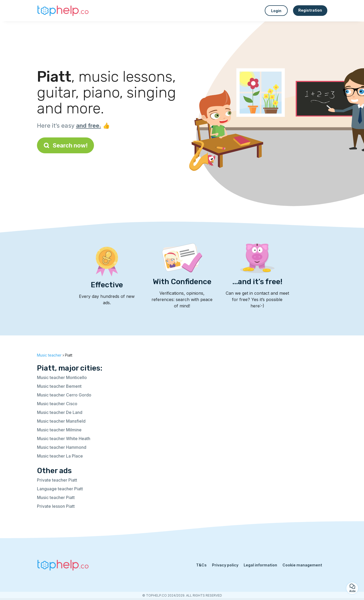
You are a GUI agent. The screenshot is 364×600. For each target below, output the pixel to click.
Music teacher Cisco (57, 404)
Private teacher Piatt (57, 480)
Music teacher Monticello (62, 377)
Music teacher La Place (60, 456)
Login (276, 11)
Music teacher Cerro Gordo (64, 395)
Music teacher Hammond (62, 447)
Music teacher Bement (59, 386)
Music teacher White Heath (64, 439)
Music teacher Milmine (59, 430)
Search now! (65, 145)
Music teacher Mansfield (61, 421)
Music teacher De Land (60, 412)
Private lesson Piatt (56, 506)
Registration (310, 10)
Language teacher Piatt (60, 489)
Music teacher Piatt (56, 497)
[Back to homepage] (63, 11)
